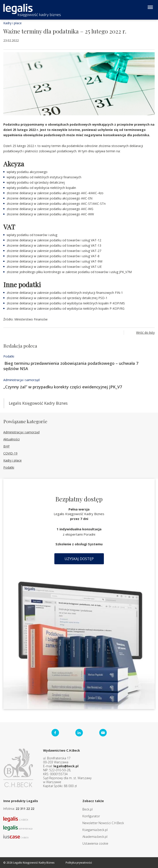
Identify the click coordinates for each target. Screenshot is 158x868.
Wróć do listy (145, 332)
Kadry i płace (12, 23)
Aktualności (11, 439)
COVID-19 (10, 453)
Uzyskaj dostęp (79, 559)
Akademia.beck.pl (95, 837)
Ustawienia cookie (95, 843)
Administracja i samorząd (21, 380)
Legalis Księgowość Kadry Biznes (38, 403)
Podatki (9, 356)
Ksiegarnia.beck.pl (95, 830)
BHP (7, 446)
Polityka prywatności (79, 863)
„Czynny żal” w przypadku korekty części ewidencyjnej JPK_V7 (63, 387)
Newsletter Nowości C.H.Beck (103, 823)
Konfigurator (91, 816)
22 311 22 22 (25, 809)
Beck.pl (88, 809)
